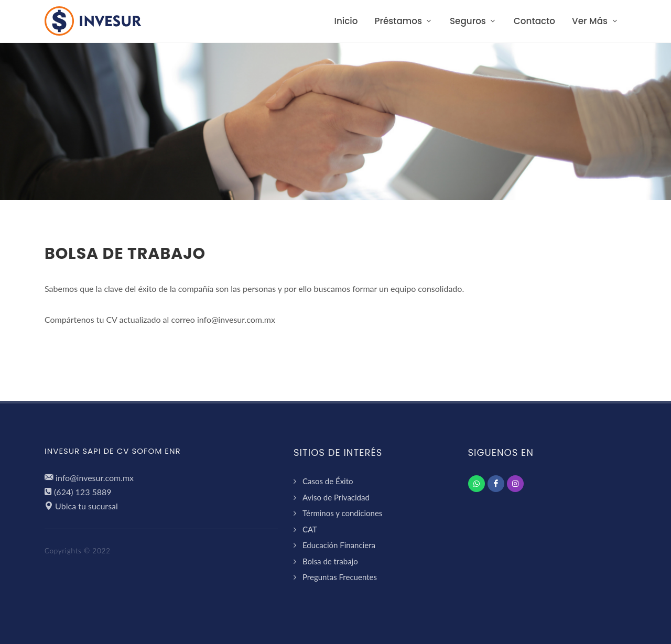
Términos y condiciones (342, 513)
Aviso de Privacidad (336, 497)
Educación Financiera (339, 545)
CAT (310, 529)
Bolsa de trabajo (330, 561)
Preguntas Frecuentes (340, 577)
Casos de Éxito (328, 481)
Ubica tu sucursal (86, 506)
